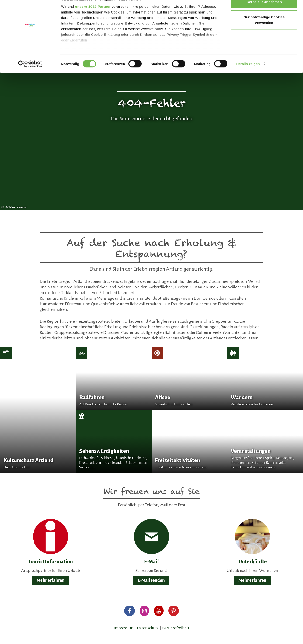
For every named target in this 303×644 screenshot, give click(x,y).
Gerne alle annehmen (264, 12)
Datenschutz (148, 628)
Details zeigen (248, 74)
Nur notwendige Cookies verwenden (264, 30)
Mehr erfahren (51, 580)
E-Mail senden (151, 580)
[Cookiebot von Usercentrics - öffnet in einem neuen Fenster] (30, 75)
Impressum (124, 628)
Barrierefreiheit (176, 628)
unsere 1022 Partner (93, 17)
